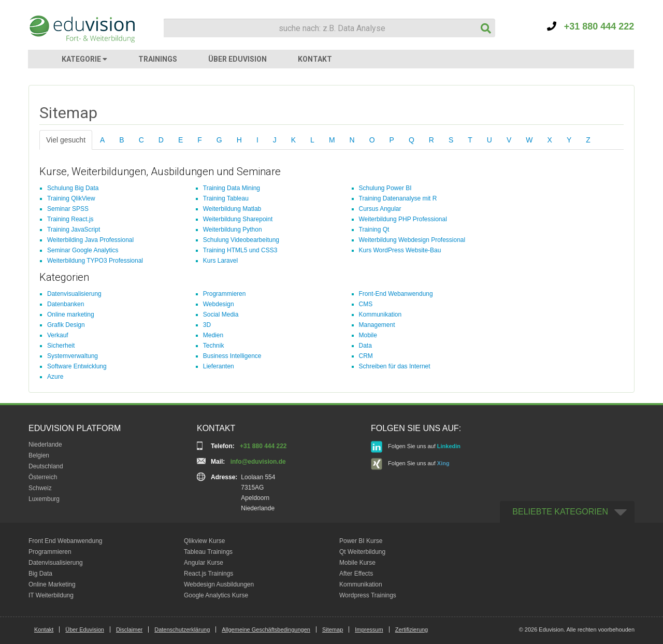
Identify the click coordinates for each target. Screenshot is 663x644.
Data (365, 346)
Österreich (43, 477)
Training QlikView (71, 198)
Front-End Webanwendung (396, 294)
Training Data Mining (232, 188)
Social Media (221, 314)
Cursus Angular (380, 209)
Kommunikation (380, 314)
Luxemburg (44, 499)
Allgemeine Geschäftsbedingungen (266, 629)
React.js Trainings (208, 574)
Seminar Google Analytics (83, 250)
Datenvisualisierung (74, 294)
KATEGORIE (84, 59)
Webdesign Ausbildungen (219, 584)
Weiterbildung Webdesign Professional (412, 240)
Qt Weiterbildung (362, 552)
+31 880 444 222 (591, 26)
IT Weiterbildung (51, 595)
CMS (366, 304)
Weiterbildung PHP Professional (403, 219)
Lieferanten (219, 366)
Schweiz (40, 488)
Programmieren (225, 294)
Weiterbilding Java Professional (90, 240)
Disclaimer (129, 629)
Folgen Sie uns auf (416, 447)
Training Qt (374, 230)
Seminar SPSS (68, 209)
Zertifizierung (412, 629)
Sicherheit (61, 346)
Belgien (39, 455)
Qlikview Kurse (204, 541)
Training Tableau (226, 198)
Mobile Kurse (357, 563)
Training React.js (70, 219)
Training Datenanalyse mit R (398, 198)
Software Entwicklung (77, 366)
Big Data (40, 574)
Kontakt (44, 629)
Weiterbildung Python (233, 230)
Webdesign (219, 304)
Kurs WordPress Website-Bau (400, 250)
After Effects (356, 574)
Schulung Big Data (73, 188)
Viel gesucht (66, 140)
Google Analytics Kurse (216, 595)
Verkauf (58, 335)
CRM (366, 356)
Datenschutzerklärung (182, 629)
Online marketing (71, 314)
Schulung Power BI (385, 188)
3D (207, 325)
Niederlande (45, 445)
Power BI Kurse (361, 541)
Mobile (368, 335)
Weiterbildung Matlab (232, 209)
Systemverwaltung (73, 356)
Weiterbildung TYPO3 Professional (95, 261)
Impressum (369, 629)
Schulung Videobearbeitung (241, 240)
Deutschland (46, 466)
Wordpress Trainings (368, 595)
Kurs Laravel (220, 261)
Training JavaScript (74, 230)
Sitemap (333, 629)
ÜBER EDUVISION (237, 59)
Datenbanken (66, 304)
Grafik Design (66, 325)
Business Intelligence (232, 356)
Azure (55, 377)
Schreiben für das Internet (395, 366)
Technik (214, 346)
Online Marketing (52, 584)
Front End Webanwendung (66, 541)
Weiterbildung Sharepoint (238, 219)
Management (377, 325)
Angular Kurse (204, 563)
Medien (213, 335)
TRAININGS (158, 59)
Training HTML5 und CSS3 (240, 250)
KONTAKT (315, 59)
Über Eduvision (85, 629)
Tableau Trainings (208, 552)
